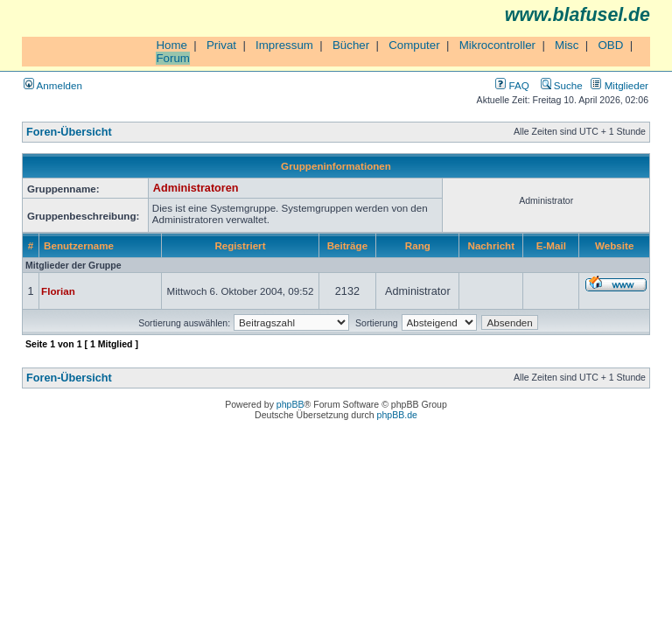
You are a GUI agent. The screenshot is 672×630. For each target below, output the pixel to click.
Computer (414, 45)
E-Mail (551, 245)
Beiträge (347, 245)
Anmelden (53, 85)
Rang (418, 245)
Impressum (284, 45)
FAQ (512, 85)
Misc (567, 45)
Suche (562, 85)
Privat (221, 45)
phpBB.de (397, 415)
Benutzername (79, 245)
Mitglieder (619, 85)
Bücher (351, 45)
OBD (610, 45)
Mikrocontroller (497, 45)
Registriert (240, 245)
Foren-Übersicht (69, 132)
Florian (58, 291)
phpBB (290, 404)
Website (614, 245)
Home (171, 45)
